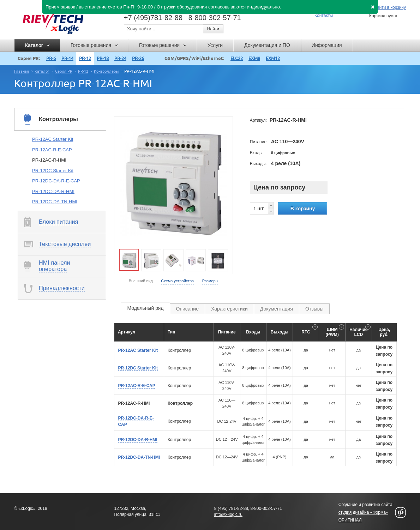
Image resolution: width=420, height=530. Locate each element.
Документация (277, 309)
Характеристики (229, 309)
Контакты (324, 16)
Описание (187, 309)
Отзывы (314, 309)
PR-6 (51, 58)
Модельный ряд (145, 308)
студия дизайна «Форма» (363, 512)
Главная (22, 71)
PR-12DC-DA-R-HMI (53, 191)
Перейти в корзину (388, 8)
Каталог (42, 71)
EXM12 (273, 58)
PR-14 (67, 58)
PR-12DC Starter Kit (53, 171)
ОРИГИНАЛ (350, 520)
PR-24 (120, 58)
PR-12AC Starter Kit (53, 139)
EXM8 (254, 58)
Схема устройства (177, 281)
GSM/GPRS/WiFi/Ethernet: (194, 58)
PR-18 (103, 58)
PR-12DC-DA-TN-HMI (55, 202)
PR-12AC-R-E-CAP (52, 150)
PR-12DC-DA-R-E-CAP (56, 181)
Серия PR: (29, 58)
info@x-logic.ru (228, 514)
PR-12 (85, 58)
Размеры (210, 281)
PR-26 (138, 58)
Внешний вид (141, 281)
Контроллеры (106, 71)
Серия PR (64, 71)
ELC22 (237, 58)
